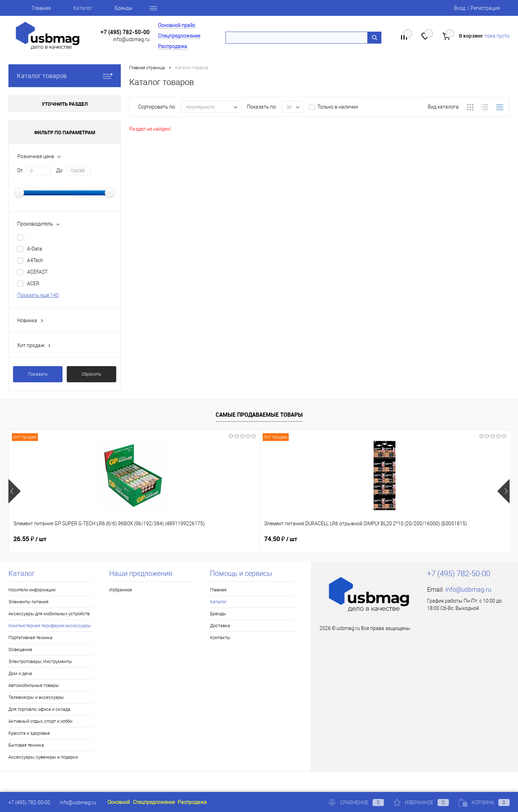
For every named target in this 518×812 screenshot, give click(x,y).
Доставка (220, 626)
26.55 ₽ (30, 539)
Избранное (121, 590)
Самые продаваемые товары (259, 415)
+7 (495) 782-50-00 (125, 32)
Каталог (83, 8)
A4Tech (35, 260)
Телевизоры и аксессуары (36, 697)
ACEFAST (37, 272)
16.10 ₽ (280, 539)
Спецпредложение (179, 36)
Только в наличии (338, 107)
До (59, 170)
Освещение (20, 649)
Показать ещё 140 (38, 295)
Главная (41, 8)
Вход (460, 8)
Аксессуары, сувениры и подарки (43, 757)
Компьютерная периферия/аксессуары (50, 626)
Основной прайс (177, 25)
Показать (38, 374)
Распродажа (173, 46)
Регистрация (485, 8)
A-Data (35, 249)
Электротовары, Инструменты (40, 661)
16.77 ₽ (406, 539)
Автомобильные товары (34, 685)
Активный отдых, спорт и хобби (40, 721)
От (20, 170)
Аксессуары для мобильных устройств (49, 614)
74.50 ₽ (155, 539)
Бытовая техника (26, 745)
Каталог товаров (65, 76)
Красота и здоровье (29, 733)
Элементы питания (28, 602)
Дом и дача (20, 673)
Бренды (124, 8)
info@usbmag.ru (131, 39)
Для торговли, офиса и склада (39, 709)
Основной (119, 802)
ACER (33, 284)
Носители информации (32, 590)
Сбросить (91, 374)
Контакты (220, 638)
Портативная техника (30, 638)
